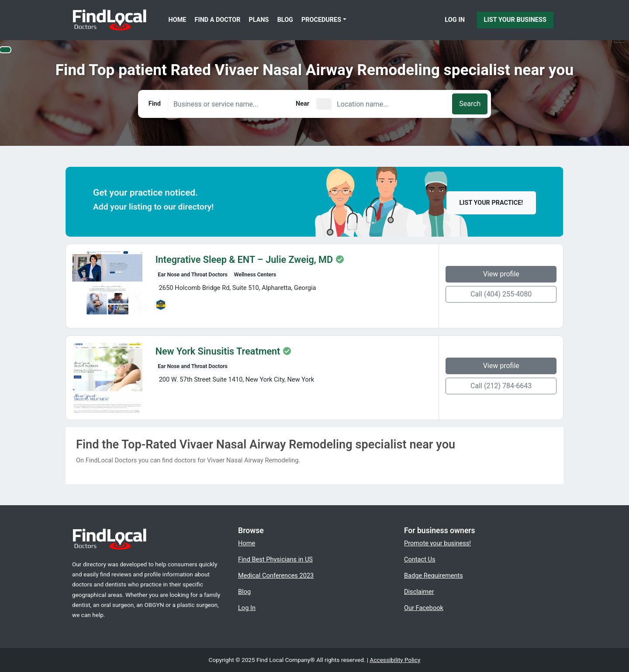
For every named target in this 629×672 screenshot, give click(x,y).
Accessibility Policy (395, 660)
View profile (501, 274)
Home (178, 20)
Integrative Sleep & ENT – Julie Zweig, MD (244, 260)
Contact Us (420, 559)
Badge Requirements (434, 576)
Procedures (321, 20)
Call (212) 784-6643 (501, 386)
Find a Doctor (218, 20)
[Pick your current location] (324, 104)
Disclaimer (419, 592)
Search (470, 104)
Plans (259, 20)
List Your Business (515, 20)
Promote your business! (437, 543)
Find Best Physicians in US (275, 559)
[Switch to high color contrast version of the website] (5, 50)
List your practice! (491, 203)
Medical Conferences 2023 (276, 576)
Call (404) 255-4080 (501, 294)
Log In (455, 20)
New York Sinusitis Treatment (218, 352)
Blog (285, 20)
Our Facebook (424, 608)
